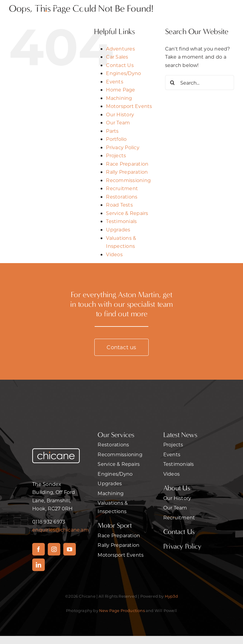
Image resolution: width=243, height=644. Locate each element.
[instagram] (54, 549)
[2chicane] (54, 5)
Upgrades (118, 229)
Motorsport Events (129, 106)
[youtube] (70, 549)
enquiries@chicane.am (60, 530)
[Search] (173, 83)
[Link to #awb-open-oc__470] (197, 15)
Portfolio (116, 139)
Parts (112, 131)
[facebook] (39, 549)
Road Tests (119, 205)
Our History (120, 114)
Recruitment (122, 188)
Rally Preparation (127, 172)
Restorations (122, 197)
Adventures (120, 49)
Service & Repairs (127, 213)
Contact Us (120, 65)
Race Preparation (127, 164)
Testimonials (121, 221)
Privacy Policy (123, 147)
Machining (119, 98)
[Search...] (200, 83)
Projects (116, 155)
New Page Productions (122, 610)
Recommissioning (128, 180)
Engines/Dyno (123, 73)
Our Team (118, 122)
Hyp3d (171, 596)
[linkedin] (39, 565)
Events (114, 81)
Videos (114, 254)
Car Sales (117, 57)
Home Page (120, 90)
